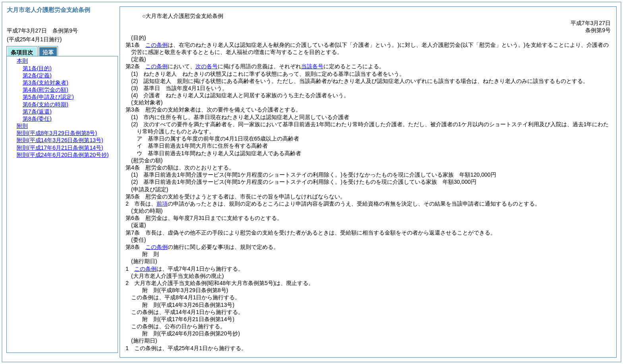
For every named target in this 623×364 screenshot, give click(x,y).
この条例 (157, 45)
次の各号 (207, 66)
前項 (162, 204)
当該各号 (312, 66)
